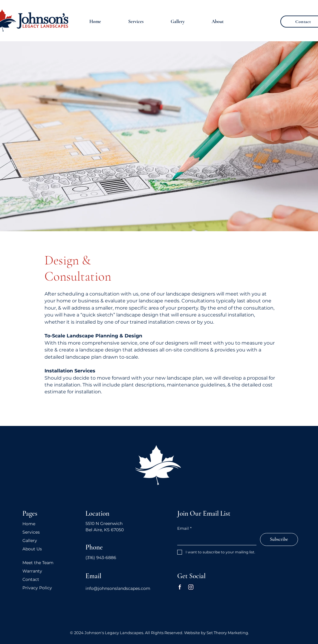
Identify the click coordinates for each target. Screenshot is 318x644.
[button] (136, 22)
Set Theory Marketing (227, 633)
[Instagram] (191, 587)
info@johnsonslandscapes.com (118, 588)
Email (184, 528)
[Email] (215, 539)
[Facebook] (180, 587)
